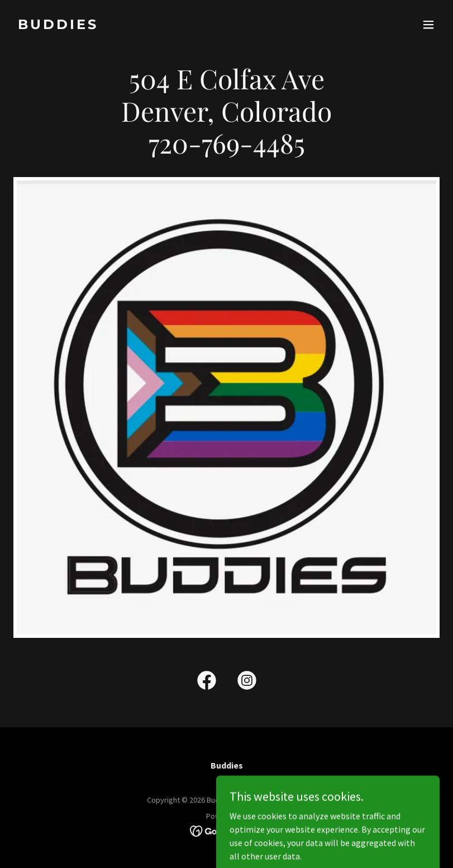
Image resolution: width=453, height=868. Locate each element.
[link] (58, 26)
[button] (428, 25)
